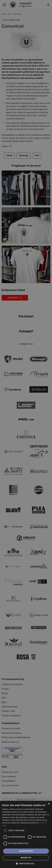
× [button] (49, 804)
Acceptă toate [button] (26, 851)
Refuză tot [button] (26, 858)
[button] (26, 863)
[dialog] (26, 834)
